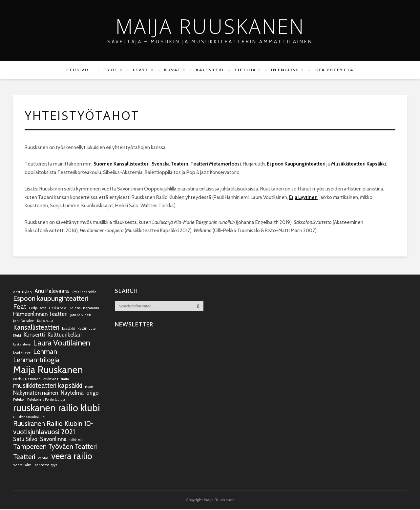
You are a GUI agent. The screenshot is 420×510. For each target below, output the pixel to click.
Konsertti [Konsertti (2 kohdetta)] (34, 336)
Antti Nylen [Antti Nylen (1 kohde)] (22, 293)
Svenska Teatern (170, 165)
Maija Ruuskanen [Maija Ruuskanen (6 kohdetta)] (48, 371)
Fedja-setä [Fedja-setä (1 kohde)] (38, 309)
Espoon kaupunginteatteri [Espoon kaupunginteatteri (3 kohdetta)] (51, 299)
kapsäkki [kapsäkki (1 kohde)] (68, 330)
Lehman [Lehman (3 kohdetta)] (45, 353)
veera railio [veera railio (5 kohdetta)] (72, 457)
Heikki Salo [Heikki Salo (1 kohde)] (57, 309)
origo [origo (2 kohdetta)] (93, 394)
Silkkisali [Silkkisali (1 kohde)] (76, 441)
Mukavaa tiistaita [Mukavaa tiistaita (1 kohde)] (56, 380)
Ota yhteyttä (334, 70)
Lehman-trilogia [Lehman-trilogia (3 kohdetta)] (36, 361)
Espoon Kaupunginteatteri (296, 165)
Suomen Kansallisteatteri (122, 165)
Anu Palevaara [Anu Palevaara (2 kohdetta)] (52, 292)
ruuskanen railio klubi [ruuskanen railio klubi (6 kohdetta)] (57, 409)
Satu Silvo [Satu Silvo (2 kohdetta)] (25, 440)
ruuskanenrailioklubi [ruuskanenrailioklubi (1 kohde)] (29, 418)
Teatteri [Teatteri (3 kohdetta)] (24, 458)
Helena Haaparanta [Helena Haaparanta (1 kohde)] (84, 309)
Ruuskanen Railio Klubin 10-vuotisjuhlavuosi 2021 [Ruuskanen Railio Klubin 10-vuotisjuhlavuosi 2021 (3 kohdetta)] (53, 429)
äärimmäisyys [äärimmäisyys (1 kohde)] (46, 466)
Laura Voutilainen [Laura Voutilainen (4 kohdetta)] (62, 344)
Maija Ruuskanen (210, 26)
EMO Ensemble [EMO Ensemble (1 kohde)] (84, 293)
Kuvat (173, 70)
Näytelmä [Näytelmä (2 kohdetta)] (72, 394)
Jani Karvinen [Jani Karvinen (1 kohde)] (81, 316)
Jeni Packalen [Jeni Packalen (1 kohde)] (24, 322)
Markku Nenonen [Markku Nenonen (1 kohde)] (27, 380)
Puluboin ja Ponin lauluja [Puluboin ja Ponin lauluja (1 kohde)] (46, 400)
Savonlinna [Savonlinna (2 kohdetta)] (53, 440)
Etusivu (77, 70)
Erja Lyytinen (303, 198)
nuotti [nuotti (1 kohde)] (90, 388)
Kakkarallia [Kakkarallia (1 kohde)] (45, 322)
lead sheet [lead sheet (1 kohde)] (22, 354)
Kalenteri (210, 70)
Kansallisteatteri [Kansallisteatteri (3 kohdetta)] (36, 328)
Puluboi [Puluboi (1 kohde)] (19, 400)
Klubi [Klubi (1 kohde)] (17, 336)
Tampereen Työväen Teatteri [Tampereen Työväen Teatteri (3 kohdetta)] (55, 447)
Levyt (141, 70)
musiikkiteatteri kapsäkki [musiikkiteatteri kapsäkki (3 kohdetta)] (48, 386)
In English (285, 70)
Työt (111, 70)
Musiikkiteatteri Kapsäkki (358, 165)
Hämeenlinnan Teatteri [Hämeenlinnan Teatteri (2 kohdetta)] (40, 315)
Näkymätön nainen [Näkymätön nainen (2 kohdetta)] (36, 394)
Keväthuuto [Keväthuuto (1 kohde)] (86, 330)
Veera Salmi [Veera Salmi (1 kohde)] (23, 466)
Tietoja (245, 70)
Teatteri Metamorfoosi (216, 165)
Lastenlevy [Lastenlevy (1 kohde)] (22, 345)
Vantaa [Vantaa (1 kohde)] (43, 459)
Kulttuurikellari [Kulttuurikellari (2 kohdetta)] (65, 336)
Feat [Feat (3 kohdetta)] (20, 308)
